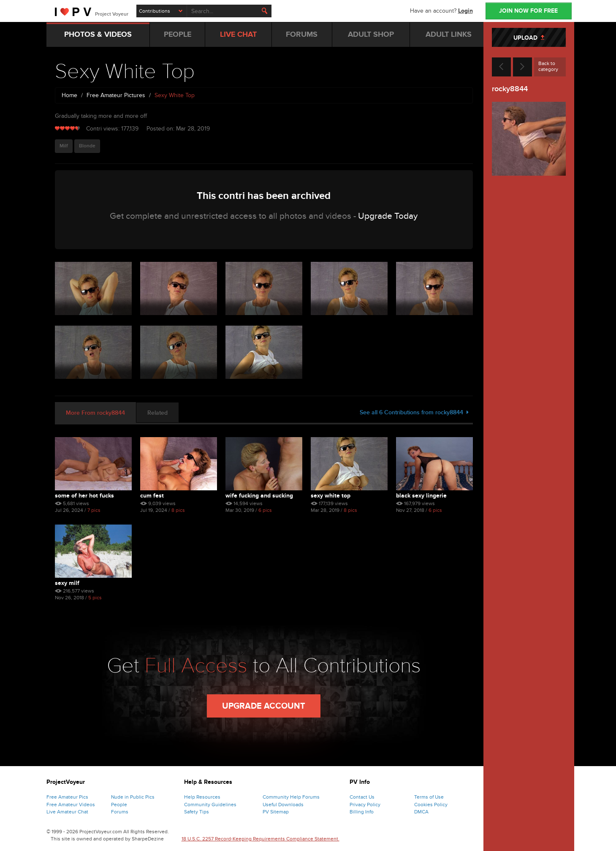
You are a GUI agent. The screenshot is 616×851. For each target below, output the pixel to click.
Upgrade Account (264, 706)
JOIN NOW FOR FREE (528, 11)
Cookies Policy (431, 805)
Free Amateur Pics (67, 797)
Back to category (548, 66)
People (119, 805)
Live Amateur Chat (67, 812)
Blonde (87, 146)
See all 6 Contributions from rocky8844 (414, 412)
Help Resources (202, 797)
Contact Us (362, 797)
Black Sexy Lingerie (421, 496)
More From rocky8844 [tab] (95, 413)
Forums (120, 812)
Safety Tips (197, 812)
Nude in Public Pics (133, 797)
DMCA (421, 812)
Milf (64, 146)
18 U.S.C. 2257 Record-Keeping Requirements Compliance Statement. (261, 839)
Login (465, 11)
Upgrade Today (388, 216)
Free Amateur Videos (71, 805)
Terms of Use (429, 797)
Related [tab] (157, 413)
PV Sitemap (276, 812)
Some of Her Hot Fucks (84, 496)
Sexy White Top (331, 496)
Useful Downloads (283, 805)
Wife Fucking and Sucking (259, 496)
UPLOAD (529, 38)
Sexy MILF (67, 583)
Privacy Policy (365, 805)
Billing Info (362, 812)
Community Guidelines (210, 805)
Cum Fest (152, 496)
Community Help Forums (291, 797)
